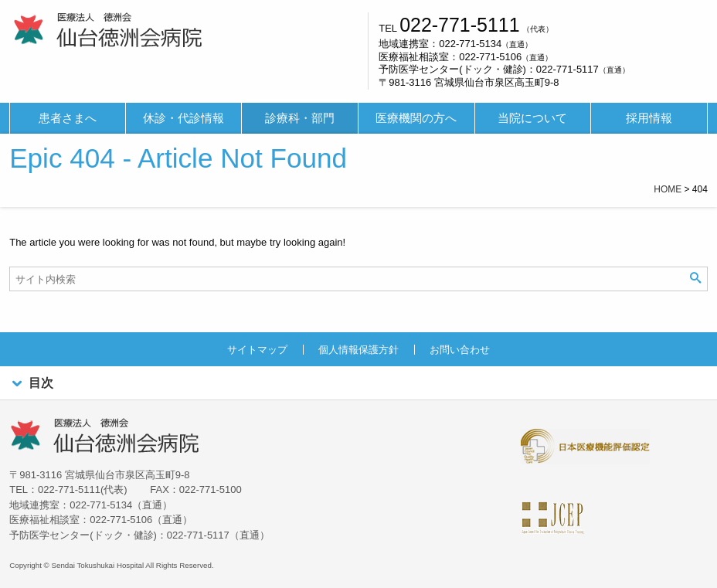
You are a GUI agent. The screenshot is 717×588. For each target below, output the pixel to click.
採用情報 (649, 118)
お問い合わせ (460, 350)
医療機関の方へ (416, 118)
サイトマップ (257, 350)
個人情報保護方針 (358, 350)
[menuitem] (68, 119)
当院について (532, 118)
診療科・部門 (300, 118)
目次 (31, 384)
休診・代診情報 (183, 118)
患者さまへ (68, 118)
